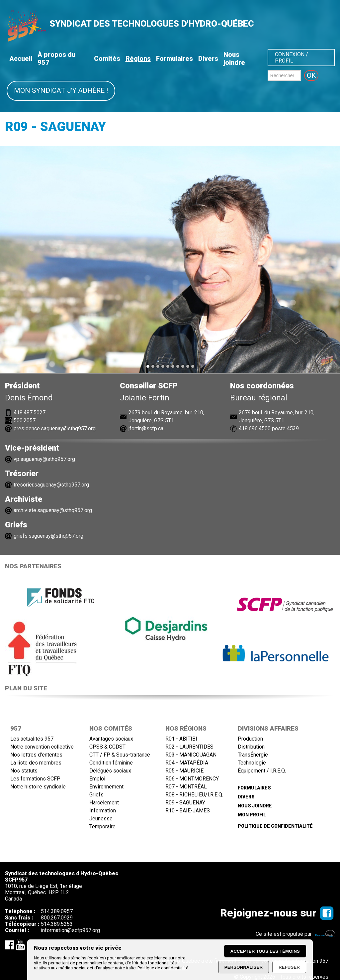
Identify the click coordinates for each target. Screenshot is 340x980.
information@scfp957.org (70, 930)
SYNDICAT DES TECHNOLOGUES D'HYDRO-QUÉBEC (152, 24)
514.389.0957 (57, 911)
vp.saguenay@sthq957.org (44, 459)
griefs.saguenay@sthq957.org (48, 536)
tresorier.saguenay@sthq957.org (51, 485)
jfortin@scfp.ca (146, 428)
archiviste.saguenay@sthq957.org (53, 510)
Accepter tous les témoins (265, 951)
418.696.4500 (255, 428)
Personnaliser (244, 967)
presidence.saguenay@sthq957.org (55, 428)
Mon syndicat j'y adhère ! (61, 90)
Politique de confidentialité (163, 968)
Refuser (289, 967)
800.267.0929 (57, 918)
